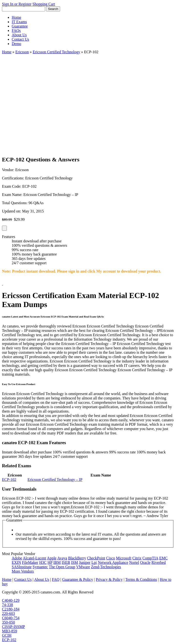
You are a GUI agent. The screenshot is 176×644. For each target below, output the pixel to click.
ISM (74, 562)
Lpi (94, 562)
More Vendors (23, 571)
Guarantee (20, 26)
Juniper (85, 562)
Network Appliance (113, 562)
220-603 (8, 613)
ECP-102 (9, 480)
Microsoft (124, 558)
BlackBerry (77, 558)
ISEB (66, 562)
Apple (52, 558)
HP (50, 562)
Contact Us (20, 39)
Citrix (137, 558)
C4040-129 (11, 600)
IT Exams (19, 22)
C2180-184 (11, 609)
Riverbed (159, 562)
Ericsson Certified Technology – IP (55, 480)
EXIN (16, 562)
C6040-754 (11, 618)
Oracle (145, 562)
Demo (16, 44)
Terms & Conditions (141, 579)
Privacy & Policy (109, 579)
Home (16, 17)
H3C (43, 562)
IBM (57, 562)
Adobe (17, 558)
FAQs (16, 31)
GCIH (7, 635)
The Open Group (62, 567)
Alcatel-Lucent (35, 558)
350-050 (8, 622)
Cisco (111, 558)
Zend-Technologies (106, 567)
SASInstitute (22, 567)
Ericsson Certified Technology (56, 52)
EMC (163, 558)
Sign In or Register (17, 4)
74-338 (7, 605)
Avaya (62, 558)
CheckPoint (96, 558)
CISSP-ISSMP (13, 627)
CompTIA (150, 558)
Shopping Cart (44, 4)
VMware (83, 567)
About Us (19, 35)
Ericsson (22, 52)
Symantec (40, 567)
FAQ (56, 579)
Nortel (134, 562)
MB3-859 (9, 631)
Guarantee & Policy (78, 579)
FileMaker (30, 562)
